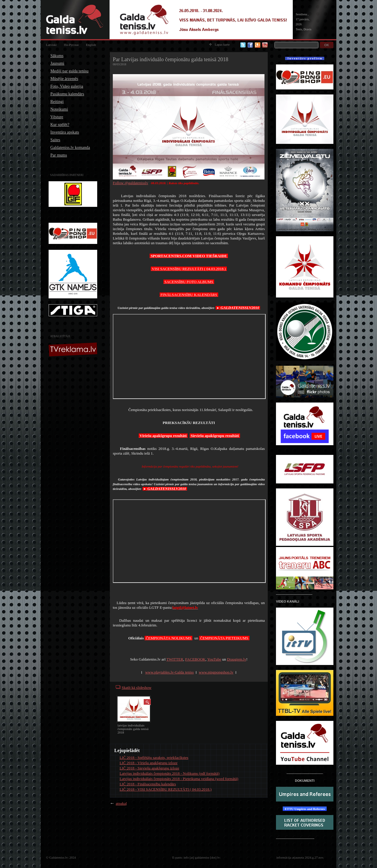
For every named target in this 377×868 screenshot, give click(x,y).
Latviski (51, 45)
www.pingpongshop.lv (216, 672)
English (91, 45)
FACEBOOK (195, 659)
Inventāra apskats (65, 132)
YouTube (214, 659)
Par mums (59, 155)
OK (327, 45)
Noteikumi (59, 109)
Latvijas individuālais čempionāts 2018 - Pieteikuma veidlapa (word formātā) (179, 779)
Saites (55, 140)
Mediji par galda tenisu (69, 71)
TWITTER (175, 659)
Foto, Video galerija (67, 86)
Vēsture (57, 117)
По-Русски (71, 45)
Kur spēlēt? (60, 125)
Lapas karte (219, 44)
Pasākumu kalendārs (67, 94)
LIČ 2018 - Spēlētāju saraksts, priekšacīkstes (154, 758)
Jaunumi (57, 63)
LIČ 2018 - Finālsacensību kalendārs (148, 784)
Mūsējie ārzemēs (64, 79)
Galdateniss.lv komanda (70, 148)
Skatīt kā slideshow (137, 687)
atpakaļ (121, 803)
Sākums (57, 56)
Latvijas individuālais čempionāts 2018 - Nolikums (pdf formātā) (170, 773)
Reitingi (57, 102)
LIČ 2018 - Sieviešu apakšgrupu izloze (149, 768)
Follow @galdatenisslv (130, 183)
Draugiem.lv (237, 659)
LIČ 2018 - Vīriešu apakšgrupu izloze (149, 763)
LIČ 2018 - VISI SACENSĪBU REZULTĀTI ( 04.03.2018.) (166, 789)
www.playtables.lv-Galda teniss (170, 672)
